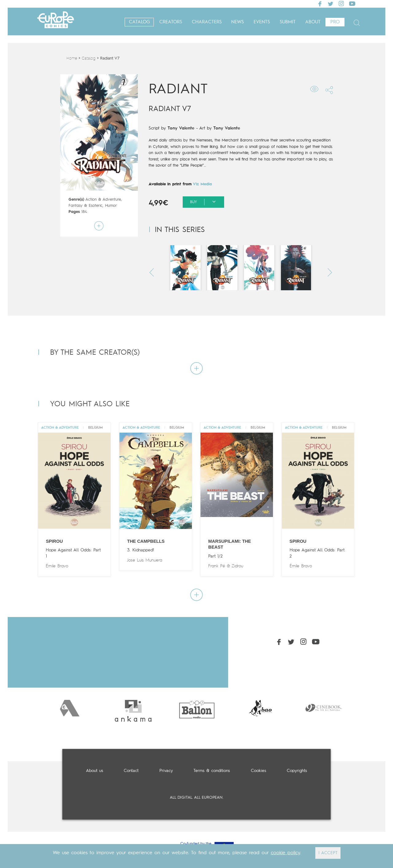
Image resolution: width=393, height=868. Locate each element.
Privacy (166, 771)
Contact (131, 771)
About (313, 22)
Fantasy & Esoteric (86, 206)
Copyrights (297, 771)
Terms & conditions (212, 771)
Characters (207, 22)
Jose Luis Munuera (145, 560)
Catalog (139, 22)
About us (95, 771)
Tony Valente (181, 128)
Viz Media (202, 184)
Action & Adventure (103, 200)
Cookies (259, 771)
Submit (288, 22)
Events (262, 22)
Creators (171, 22)
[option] (70, 708)
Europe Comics (56, 22)
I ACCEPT (328, 853)
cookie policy (285, 853)
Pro (335, 22)
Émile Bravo (57, 566)
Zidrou (237, 566)
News (237, 22)
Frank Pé (217, 566)
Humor (111, 206)
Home (72, 58)
